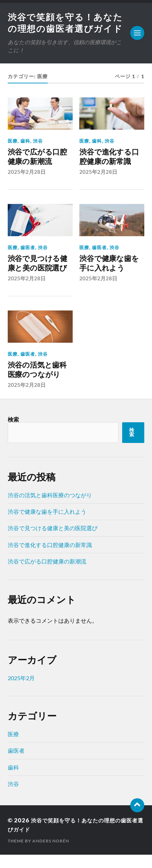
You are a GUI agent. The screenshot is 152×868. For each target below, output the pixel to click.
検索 (13, 432)
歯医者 (28, 261)
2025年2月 (21, 691)
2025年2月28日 (27, 185)
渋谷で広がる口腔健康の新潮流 (37, 170)
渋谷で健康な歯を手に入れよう (109, 277)
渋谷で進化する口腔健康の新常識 (109, 170)
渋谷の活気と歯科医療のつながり (37, 383)
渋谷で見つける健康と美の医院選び (38, 277)
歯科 (25, 155)
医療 (13, 155)
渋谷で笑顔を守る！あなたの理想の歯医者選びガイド (63, 29)
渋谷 (38, 155)
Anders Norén (51, 854)
